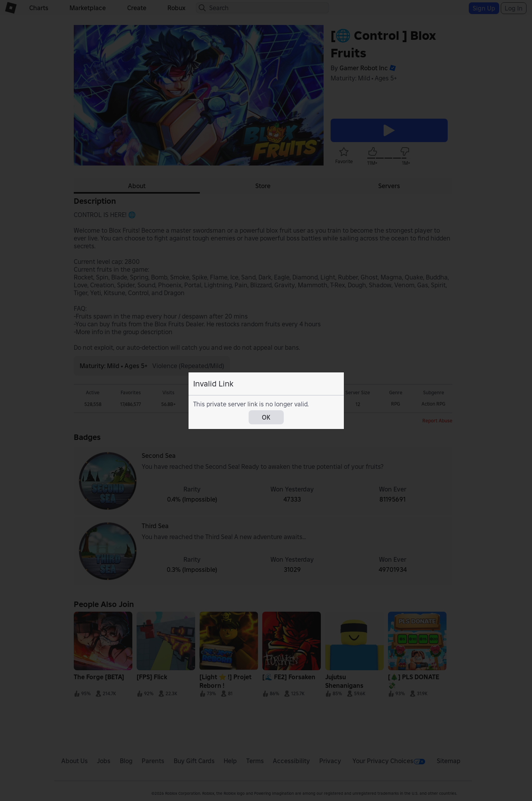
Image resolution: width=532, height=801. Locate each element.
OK (266, 417)
